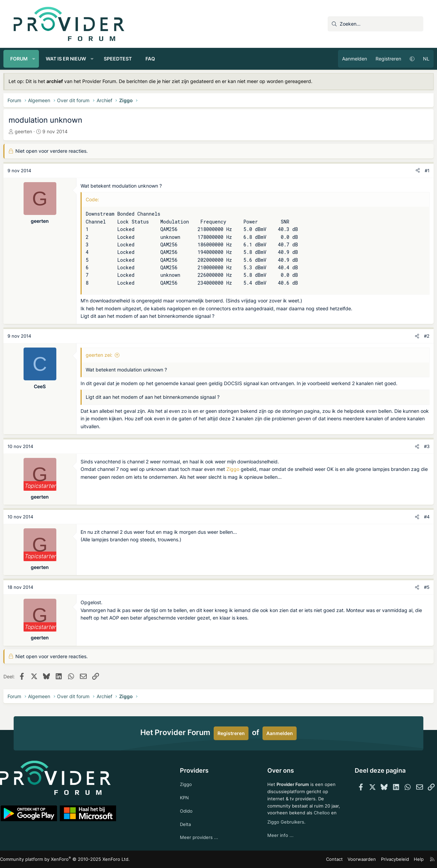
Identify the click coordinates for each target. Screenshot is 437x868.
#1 (417, 171)
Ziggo (243, 469)
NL (416, 59)
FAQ (160, 59)
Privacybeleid (382, 859)
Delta (189, 823)
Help (404, 859)
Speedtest (128, 59)
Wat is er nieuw (76, 59)
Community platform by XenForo (74, 860)
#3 (417, 446)
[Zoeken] (376, 24)
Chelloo (272, 820)
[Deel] (407, 171)
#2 (417, 336)
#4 (417, 517)
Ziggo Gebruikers (308, 820)
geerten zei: (109, 355)
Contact (326, 859)
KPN (188, 795)
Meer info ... (277, 834)
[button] (44, 59)
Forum (29, 59)
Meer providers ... (203, 837)
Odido (190, 809)
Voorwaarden (351, 859)
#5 (417, 587)
